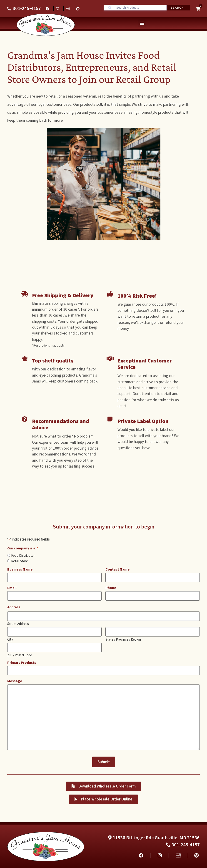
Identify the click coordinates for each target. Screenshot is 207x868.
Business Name (20, 569)
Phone (111, 588)
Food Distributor (23, 555)
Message (15, 680)
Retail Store (20, 561)
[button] (142, 23)
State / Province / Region (123, 639)
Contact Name (117, 569)
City (10, 639)
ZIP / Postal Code (20, 654)
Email (12, 588)
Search (177, 8)
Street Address (18, 623)
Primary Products (22, 662)
